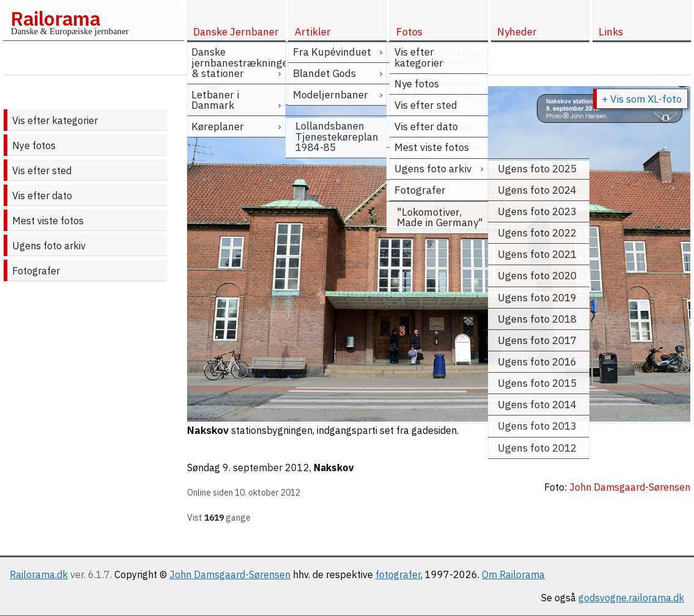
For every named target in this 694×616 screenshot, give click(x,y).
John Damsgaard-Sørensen (230, 574)
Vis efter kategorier (55, 120)
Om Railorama (513, 574)
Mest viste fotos (48, 221)
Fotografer (36, 271)
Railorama (55, 18)
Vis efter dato (42, 196)
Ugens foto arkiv (49, 246)
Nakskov (334, 468)
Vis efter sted (42, 170)
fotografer (398, 574)
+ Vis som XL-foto (642, 99)
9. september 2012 (266, 468)
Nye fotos (34, 145)
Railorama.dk (39, 574)
